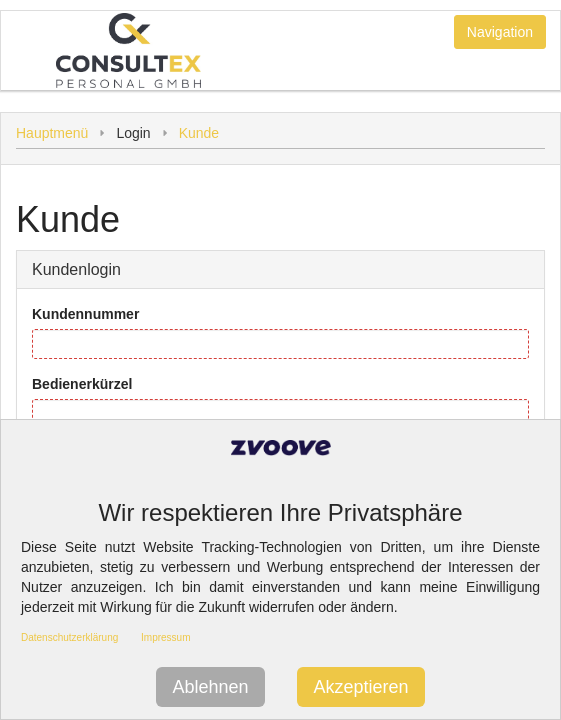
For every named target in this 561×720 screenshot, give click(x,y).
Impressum (165, 637)
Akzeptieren (360, 687)
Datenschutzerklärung (69, 637)
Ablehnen (210, 687)
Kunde (199, 133)
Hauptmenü (52, 133)
